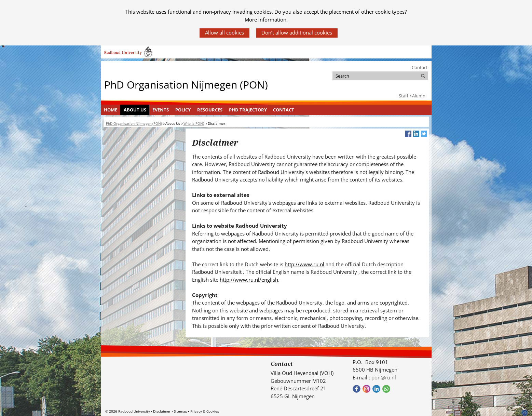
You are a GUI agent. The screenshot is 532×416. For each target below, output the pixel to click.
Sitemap (181, 411)
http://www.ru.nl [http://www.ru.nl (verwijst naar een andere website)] (304, 264)
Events (161, 110)
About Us (135, 110)
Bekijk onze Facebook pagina (357, 389)
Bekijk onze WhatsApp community (386, 389)
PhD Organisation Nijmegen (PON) (186, 85)
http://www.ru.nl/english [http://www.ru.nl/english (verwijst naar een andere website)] (249, 280)
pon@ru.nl (384, 377)
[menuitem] (111, 110)
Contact (420, 67)
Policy (183, 110)
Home (111, 110)
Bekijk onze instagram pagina (366, 389)
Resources (210, 110)
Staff (404, 96)
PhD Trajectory (248, 110)
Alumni (419, 96)
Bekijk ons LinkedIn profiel (376, 389)
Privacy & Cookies (205, 411)
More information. (266, 19)
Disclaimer (162, 411)
